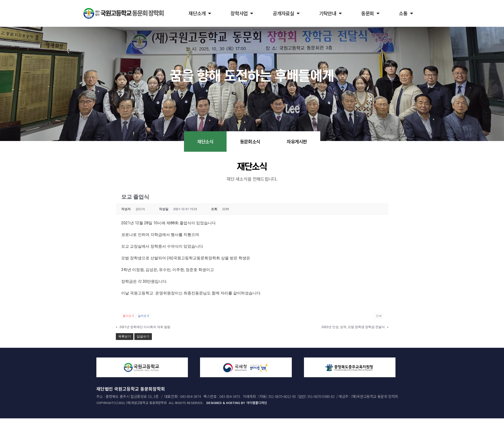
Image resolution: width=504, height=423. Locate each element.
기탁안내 (330, 13)
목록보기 (125, 336)
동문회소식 (250, 141)
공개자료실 (286, 13)
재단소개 (200, 13)
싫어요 (143, 316)
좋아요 (128, 316)
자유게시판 (297, 141)
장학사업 (242, 13)
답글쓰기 (143, 336)
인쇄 (379, 316)
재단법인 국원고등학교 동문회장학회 (131, 389)
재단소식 (205, 141)
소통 (406, 13)
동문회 (370, 13)
